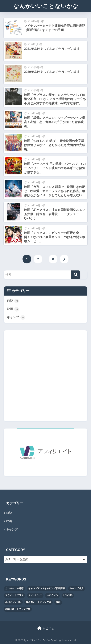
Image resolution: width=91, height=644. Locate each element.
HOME (45, 628)
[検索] (76, 275)
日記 (13, 301)
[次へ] (64, 259)
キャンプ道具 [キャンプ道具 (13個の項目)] (77, 588)
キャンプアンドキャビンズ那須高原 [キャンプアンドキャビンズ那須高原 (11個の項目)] (47, 588)
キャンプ (16, 317)
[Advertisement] (45, 376)
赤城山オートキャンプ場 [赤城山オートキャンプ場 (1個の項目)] (18, 609)
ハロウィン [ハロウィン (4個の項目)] (52, 595)
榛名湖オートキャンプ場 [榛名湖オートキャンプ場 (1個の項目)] (39, 602)
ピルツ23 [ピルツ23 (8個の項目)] (68, 595)
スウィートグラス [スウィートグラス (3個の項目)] (14, 595)
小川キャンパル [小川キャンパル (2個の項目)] (13, 602)
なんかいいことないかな (46, 6)
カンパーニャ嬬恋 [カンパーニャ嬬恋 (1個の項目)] (14, 588)
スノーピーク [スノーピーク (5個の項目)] (35, 595)
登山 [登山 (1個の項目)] (58, 602)
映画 (13, 309)
